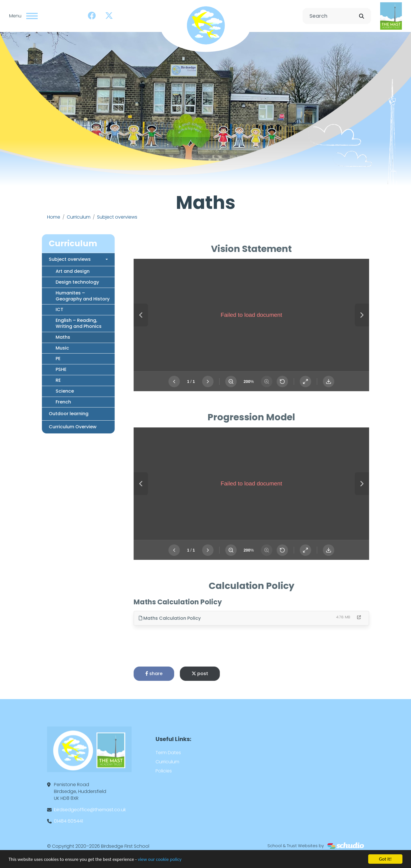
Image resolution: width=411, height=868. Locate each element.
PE (41, 359)
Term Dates (168, 753)
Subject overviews (117, 217)
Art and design (56, 271)
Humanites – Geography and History (66, 296)
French (46, 402)
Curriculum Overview (56, 427)
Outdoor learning (52, 414)
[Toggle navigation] (32, 16)
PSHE (44, 369)
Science (48, 391)
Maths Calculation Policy (187, 618)
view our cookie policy (160, 860)
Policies (164, 771)
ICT (42, 309)
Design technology (60, 282)
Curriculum (79, 217)
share (171, 674)
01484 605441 (68, 821)
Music (45, 348)
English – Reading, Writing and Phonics (62, 323)
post (217, 674)
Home (54, 217)
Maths (46, 337)
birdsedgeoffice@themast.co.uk (90, 810)
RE (41, 380)
